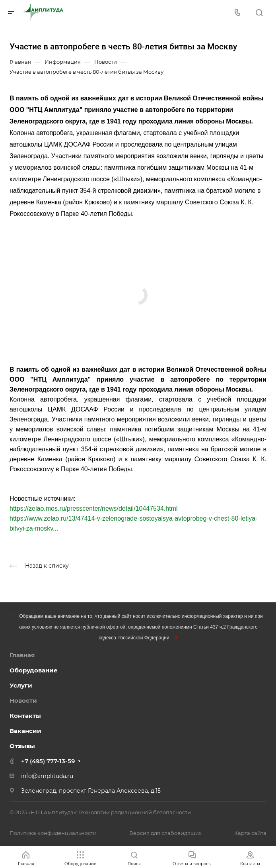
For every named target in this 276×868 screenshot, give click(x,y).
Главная (22, 655)
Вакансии (25, 731)
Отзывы (22, 746)
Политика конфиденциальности (53, 833)
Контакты (25, 716)
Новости (23, 700)
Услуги (21, 685)
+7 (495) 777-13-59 (48, 761)
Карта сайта (250, 833)
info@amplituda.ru (47, 776)
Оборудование (34, 670)
